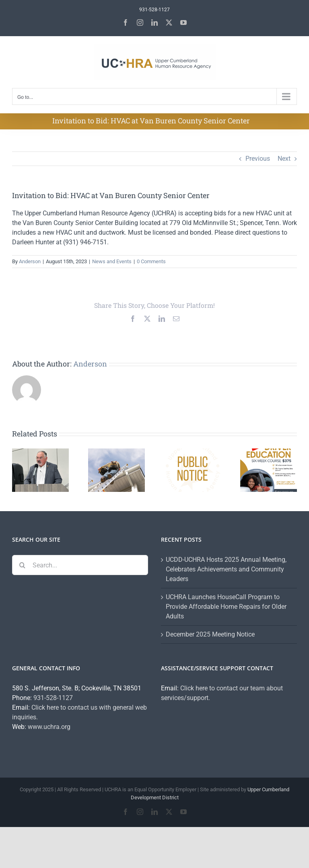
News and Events (112, 261)
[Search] (22, 565)
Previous (258, 159)
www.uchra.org (49, 727)
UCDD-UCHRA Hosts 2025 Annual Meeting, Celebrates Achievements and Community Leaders (226, 569)
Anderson (30, 261)
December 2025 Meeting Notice (210, 634)
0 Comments (151, 261)
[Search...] (80, 565)
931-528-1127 (53, 698)
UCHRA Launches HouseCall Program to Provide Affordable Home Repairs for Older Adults (226, 607)
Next (284, 159)
